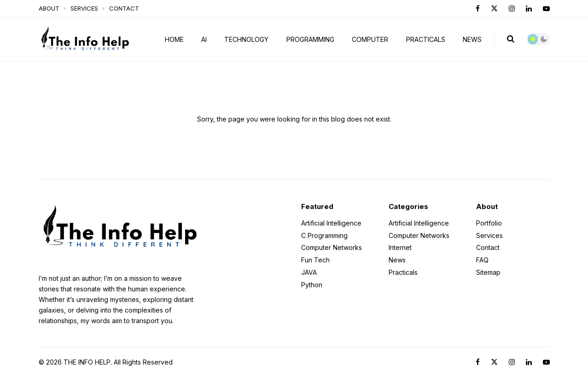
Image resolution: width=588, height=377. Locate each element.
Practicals (426, 39)
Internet (400, 247)
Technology (246, 39)
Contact (124, 8)
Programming (310, 39)
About (49, 8)
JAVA (309, 272)
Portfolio (489, 223)
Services (84, 8)
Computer (370, 39)
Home (174, 39)
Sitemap (488, 272)
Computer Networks (332, 247)
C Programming (324, 235)
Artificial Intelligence (331, 223)
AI (204, 39)
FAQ (482, 260)
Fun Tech (315, 260)
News (472, 39)
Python (312, 284)
